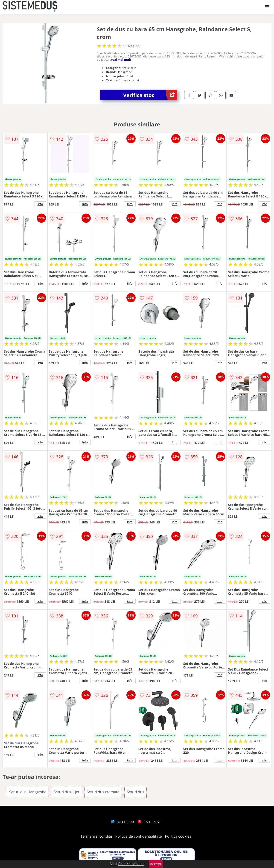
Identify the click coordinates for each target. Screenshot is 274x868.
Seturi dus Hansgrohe (28, 792)
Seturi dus (136, 792)
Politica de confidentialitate (139, 836)
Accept (156, 864)
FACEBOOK (123, 822)
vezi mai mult (121, 60)
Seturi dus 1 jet (66, 792)
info (40, 204)
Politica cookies (178, 836)
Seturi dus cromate (103, 792)
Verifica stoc (150, 95)
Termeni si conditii (96, 836)
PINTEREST (149, 822)
